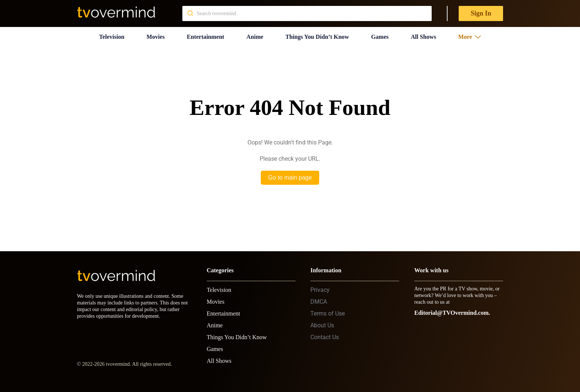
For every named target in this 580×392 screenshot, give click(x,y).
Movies (154, 35)
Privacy (320, 287)
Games (383, 35)
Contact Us (325, 334)
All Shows (426, 35)
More (472, 35)
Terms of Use (328, 311)
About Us (322, 322)
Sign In (481, 13)
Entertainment (204, 35)
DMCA (319, 299)
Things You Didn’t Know (318, 35)
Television (110, 35)
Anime (254, 35)
